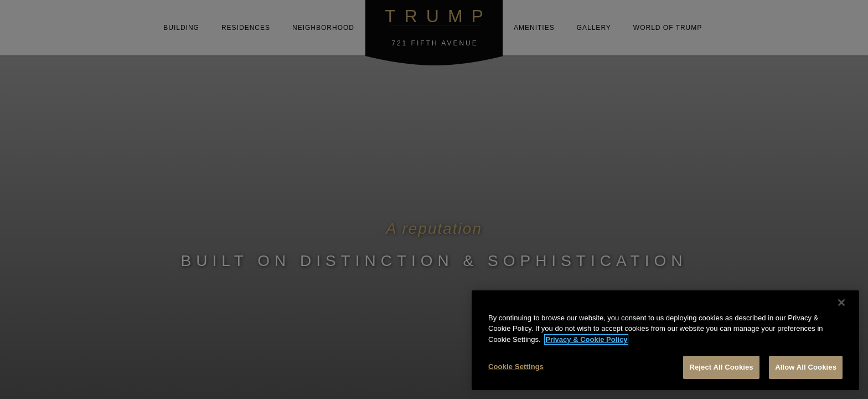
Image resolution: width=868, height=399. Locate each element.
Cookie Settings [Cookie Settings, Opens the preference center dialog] (516, 367)
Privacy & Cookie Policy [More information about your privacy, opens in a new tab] (586, 339)
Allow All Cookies (806, 367)
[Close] (841, 303)
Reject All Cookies (721, 367)
